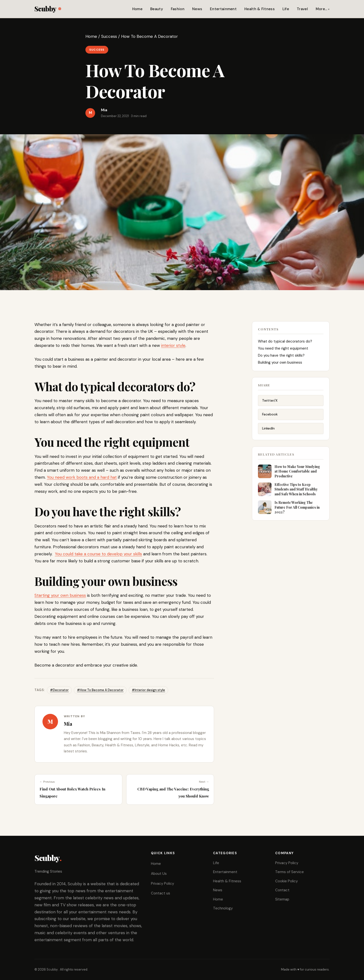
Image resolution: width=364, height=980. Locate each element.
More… (322, 9)
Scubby (48, 9)
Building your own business (280, 364)
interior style (173, 345)
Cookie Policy (286, 881)
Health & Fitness (260, 9)
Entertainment (223, 9)
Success (109, 36)
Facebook (270, 417)
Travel (302, 9)
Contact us (161, 893)
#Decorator (59, 690)
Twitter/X (270, 403)
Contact (282, 890)
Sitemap (282, 899)
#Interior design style (148, 690)
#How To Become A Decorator (100, 690)
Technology (223, 908)
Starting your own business (60, 595)
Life (286, 9)
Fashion (178, 9)
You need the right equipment (283, 350)
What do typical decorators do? (285, 343)
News (197, 9)
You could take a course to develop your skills (98, 554)
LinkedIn (268, 431)
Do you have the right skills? (281, 357)
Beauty (157, 9)
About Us (159, 874)
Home (137, 9)
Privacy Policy (162, 884)
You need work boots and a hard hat (82, 477)
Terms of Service (290, 872)
